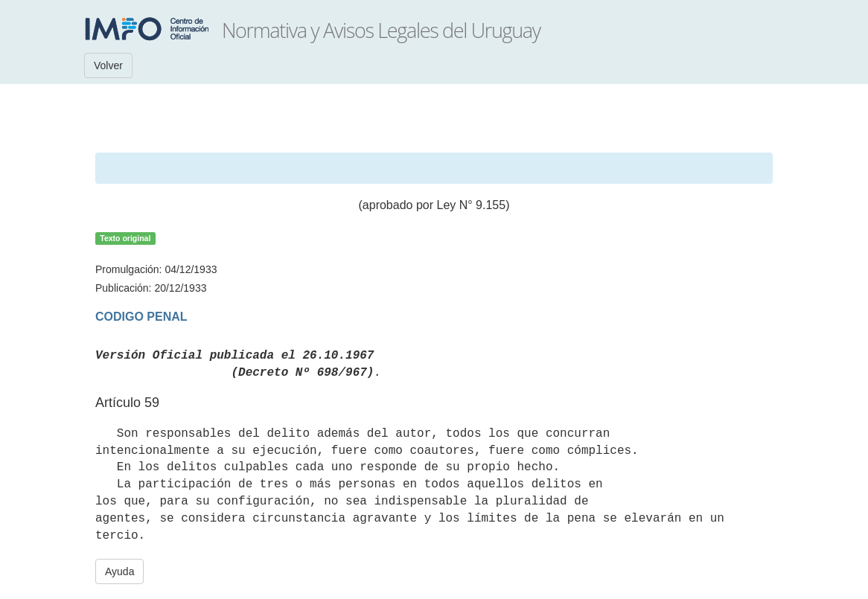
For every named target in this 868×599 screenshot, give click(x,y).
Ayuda (119, 571)
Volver (108, 65)
